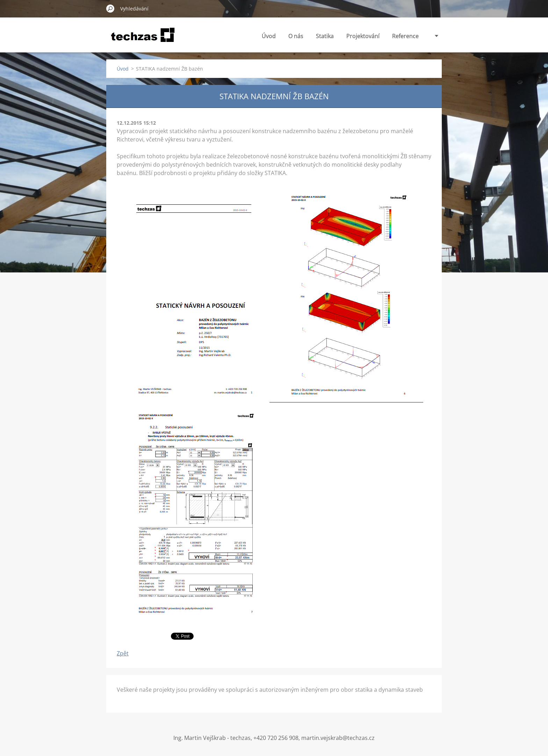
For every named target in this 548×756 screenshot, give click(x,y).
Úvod (269, 36)
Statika (325, 36)
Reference (405, 36)
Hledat (110, 8)
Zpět (123, 653)
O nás (296, 36)
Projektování (363, 36)
